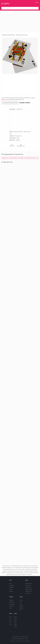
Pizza (10, 583)
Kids (21, 610)
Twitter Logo (28, 585)
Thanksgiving (12, 604)
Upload (37, 2)
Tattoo (15, 627)
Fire (10, 619)
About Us (12, 641)
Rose (15, 621)
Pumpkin (11, 591)
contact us (4, 99)
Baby (21, 604)
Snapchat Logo (29, 591)
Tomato (11, 589)
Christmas (11, 600)
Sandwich (11, 585)
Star (10, 623)
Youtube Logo (28, 587)
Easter (11, 608)
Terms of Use (27, 641)
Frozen (21, 600)
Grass (10, 621)
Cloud (10, 617)
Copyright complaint (25, 103)
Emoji (15, 617)
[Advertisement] (20, 21)
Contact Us (17, 641)
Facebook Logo (29, 589)
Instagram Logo (29, 583)
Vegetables (12, 587)
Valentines (11, 606)
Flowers (16, 619)
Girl (20, 602)
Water (15, 623)
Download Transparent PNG (10, 103)
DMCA (22, 641)
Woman (21, 606)
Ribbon (16, 625)
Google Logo (28, 593)
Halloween (11, 602)
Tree (10, 625)
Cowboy (21, 608)
